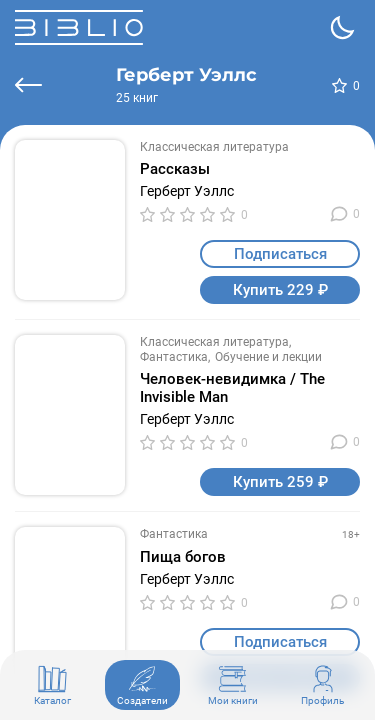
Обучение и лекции (268, 357)
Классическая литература (214, 147)
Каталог (52, 685)
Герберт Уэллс (187, 191)
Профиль (322, 685)
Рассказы (175, 169)
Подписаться (280, 254)
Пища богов (183, 557)
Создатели (142, 685)
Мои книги (233, 685)
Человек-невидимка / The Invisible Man (232, 388)
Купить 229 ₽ (280, 290)
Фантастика (174, 357)
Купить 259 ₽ (280, 482)
